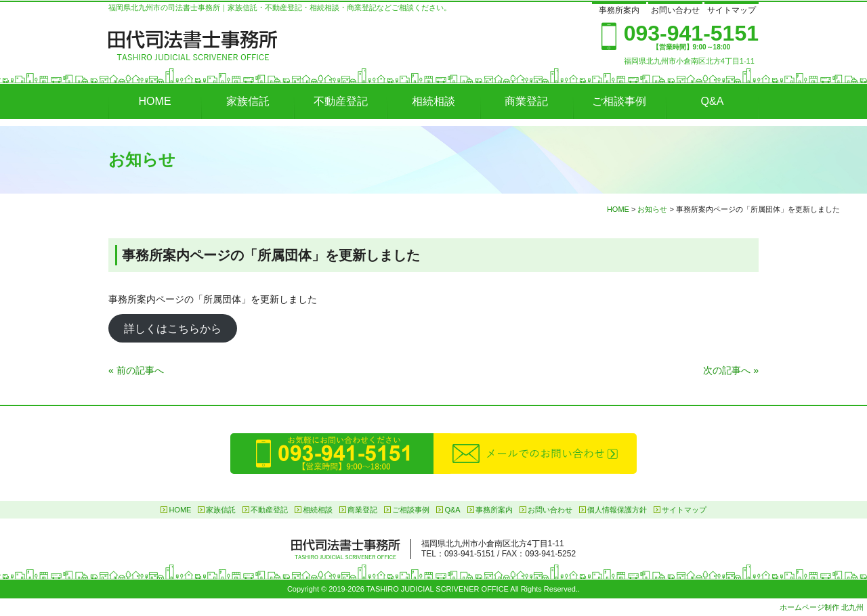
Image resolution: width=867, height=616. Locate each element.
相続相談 (433, 101)
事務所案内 (619, 10)
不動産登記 (341, 101)
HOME (155, 101)
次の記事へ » (731, 370)
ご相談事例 (619, 101)
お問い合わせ (675, 10)
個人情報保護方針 (617, 510)
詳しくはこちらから (173, 328)
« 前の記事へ (136, 370)
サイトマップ (732, 10)
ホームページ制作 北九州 (822, 607)
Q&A (713, 101)
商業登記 (526, 101)
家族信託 (248, 101)
